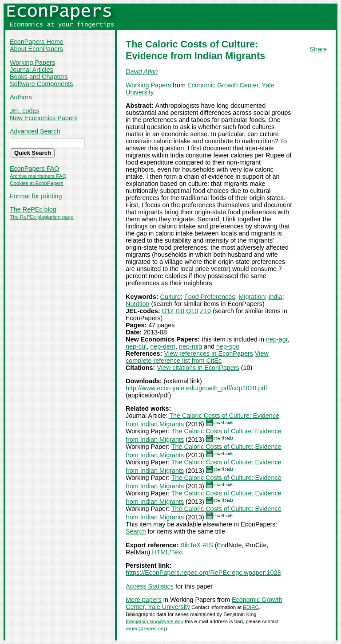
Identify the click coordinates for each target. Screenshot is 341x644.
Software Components (41, 84)
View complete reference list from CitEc (197, 357)
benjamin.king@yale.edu (155, 621)
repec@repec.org (145, 628)
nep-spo (228, 346)
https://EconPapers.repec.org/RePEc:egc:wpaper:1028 (203, 573)
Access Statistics (150, 586)
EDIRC (251, 607)
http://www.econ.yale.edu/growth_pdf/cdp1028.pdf (196, 388)
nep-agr (277, 339)
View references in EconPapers (208, 353)
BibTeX (190, 545)
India (276, 297)
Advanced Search (35, 131)
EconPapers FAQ (34, 169)
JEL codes (25, 111)
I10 (180, 311)
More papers (144, 600)
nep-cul (136, 346)
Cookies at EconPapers (36, 183)
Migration (252, 297)
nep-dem (163, 346)
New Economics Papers (44, 118)
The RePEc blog (33, 209)
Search (136, 531)
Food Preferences (210, 297)
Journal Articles (32, 70)
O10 (192, 311)
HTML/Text (167, 552)
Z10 (205, 311)
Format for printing (36, 196)
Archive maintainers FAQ (38, 176)
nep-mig (190, 346)
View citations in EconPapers (198, 368)
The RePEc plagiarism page (42, 217)
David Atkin (142, 71)
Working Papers (32, 63)
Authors (21, 97)
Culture (170, 297)
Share (318, 49)
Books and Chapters (39, 77)
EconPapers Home (37, 42)
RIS (208, 545)
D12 (168, 311)
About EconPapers (36, 49)
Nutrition (138, 304)
